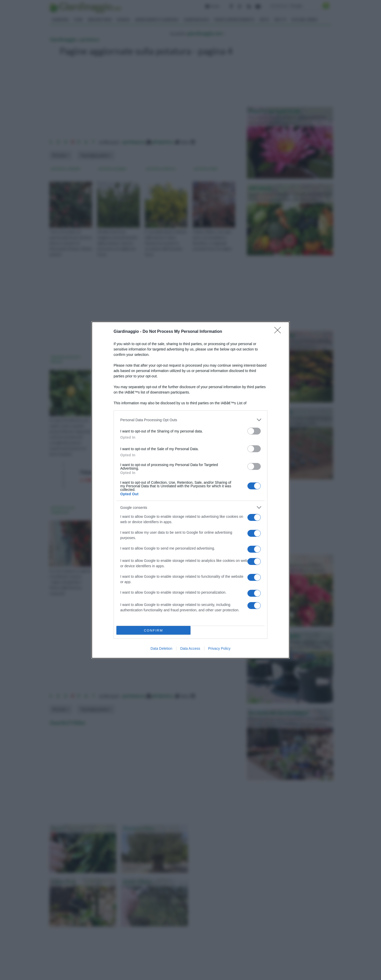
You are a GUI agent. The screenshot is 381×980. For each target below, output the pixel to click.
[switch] (254, 431)
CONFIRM (153, 630)
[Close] (279, 332)
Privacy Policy (219, 648)
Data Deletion (161, 648)
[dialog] (191, 490)
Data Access (190, 648)
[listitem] (191, 420)
